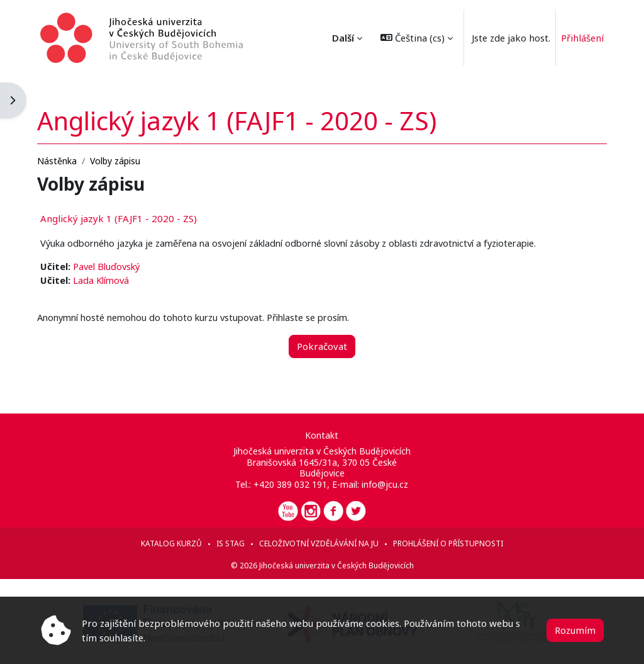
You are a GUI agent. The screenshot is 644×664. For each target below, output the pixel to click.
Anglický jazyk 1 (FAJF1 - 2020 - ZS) (136, 206)
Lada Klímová (120, 269)
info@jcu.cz (385, 484)
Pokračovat (322, 335)
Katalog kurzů (171, 543)
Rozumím (575, 630)
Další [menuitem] (343, 38)
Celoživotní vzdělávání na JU (319, 543)
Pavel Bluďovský (126, 255)
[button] (417, 38)
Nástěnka (75, 149)
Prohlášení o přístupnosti (448, 543)
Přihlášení (582, 38)
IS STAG (230, 543)
